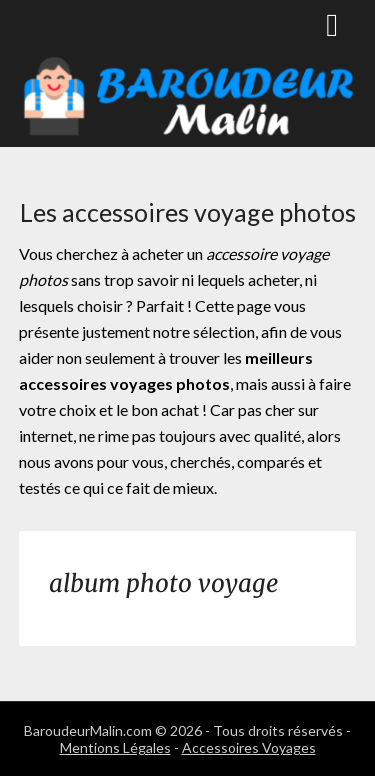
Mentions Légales (115, 747)
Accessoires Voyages (249, 747)
